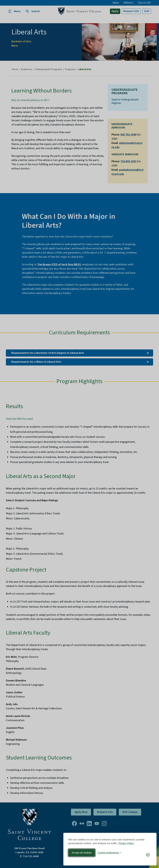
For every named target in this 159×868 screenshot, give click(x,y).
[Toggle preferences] (109, 853)
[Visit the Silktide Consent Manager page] (148, 855)
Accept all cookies (82, 853)
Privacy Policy (126, 843)
